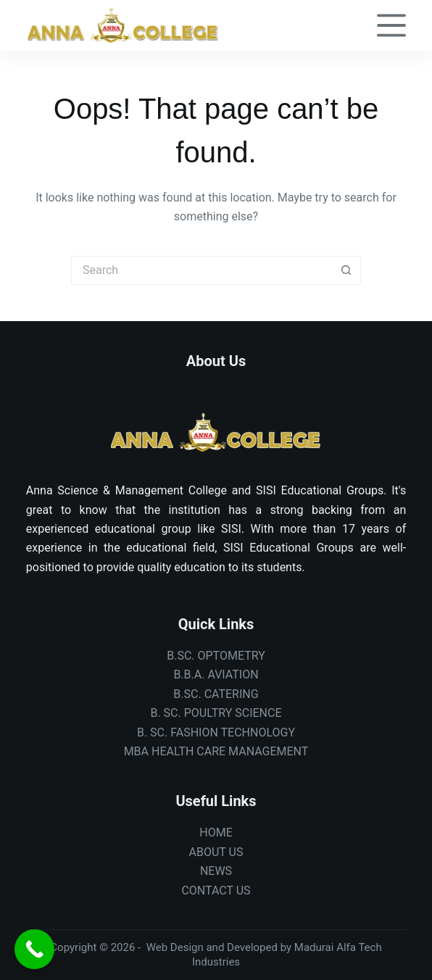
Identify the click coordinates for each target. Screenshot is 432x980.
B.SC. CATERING (216, 694)
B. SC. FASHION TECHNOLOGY (216, 732)
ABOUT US (216, 852)
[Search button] (346, 270)
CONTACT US (216, 890)
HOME (216, 832)
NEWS (216, 871)
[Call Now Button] (34, 949)
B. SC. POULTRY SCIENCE (216, 713)
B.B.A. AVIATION (216, 674)
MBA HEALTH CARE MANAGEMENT (216, 751)
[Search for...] (202, 270)
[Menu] (391, 25)
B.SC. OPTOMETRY (216, 656)
